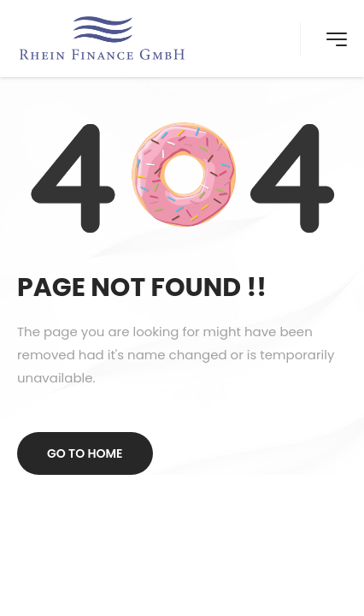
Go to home (85, 453)
